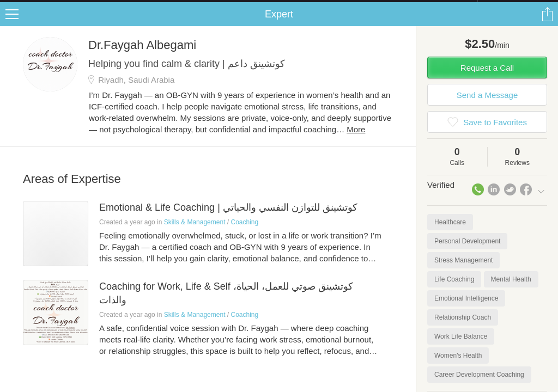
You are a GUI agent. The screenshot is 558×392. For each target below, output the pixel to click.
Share (547, 25)
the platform (57, 6)
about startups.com (516, 7)
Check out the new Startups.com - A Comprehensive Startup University (359, 7)
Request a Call (487, 79)
